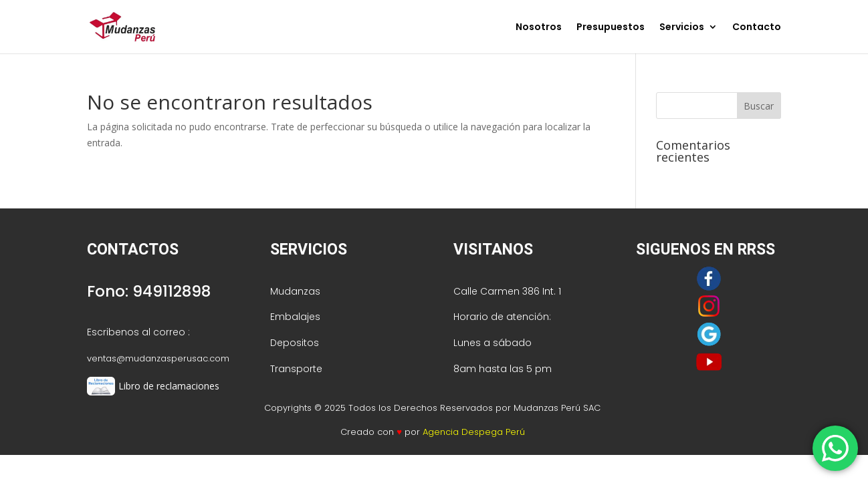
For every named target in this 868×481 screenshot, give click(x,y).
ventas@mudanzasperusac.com (158, 358)
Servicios (682, 28)
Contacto (757, 28)
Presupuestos (611, 28)
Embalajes (295, 317)
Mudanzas (295, 291)
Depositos (295, 343)
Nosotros (539, 28)
